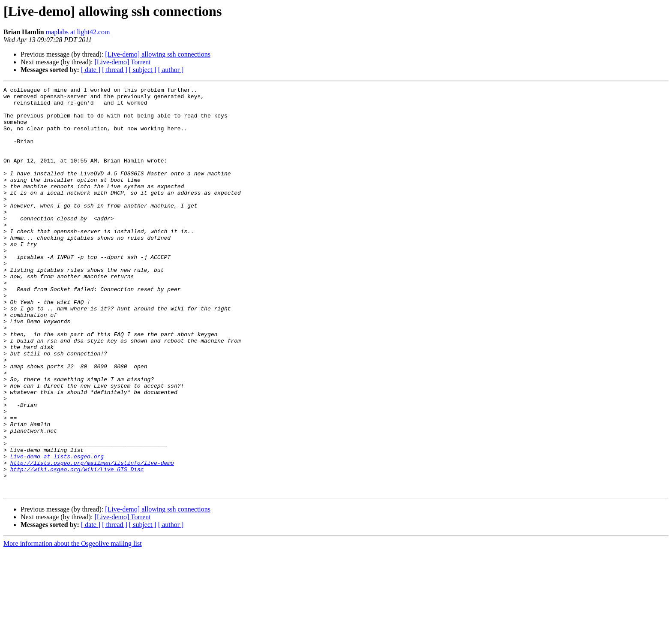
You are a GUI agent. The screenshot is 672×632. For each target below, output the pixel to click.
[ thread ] (115, 70)
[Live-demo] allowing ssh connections (158, 54)
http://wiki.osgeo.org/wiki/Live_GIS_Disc (77, 546)
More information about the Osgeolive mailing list (73, 624)
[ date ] (91, 70)
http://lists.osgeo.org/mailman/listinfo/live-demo (92, 539)
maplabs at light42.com (78, 32)
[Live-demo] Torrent (122, 62)
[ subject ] (143, 70)
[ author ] (171, 70)
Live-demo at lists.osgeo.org (57, 531)
